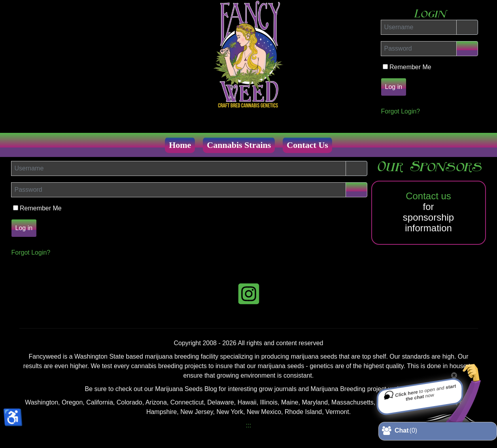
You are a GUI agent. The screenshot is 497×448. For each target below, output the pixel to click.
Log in (394, 87)
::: (248, 425)
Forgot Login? (401, 111)
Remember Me (411, 67)
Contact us (428, 196)
